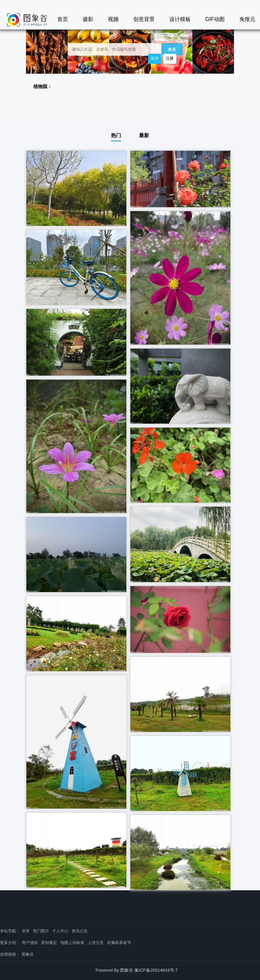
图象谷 (28, 954)
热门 (116, 135)
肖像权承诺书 (119, 943)
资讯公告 (80, 931)
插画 (99, 58)
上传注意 (96, 943)
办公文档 (129, 58)
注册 (170, 58)
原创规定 (49, 943)
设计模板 (180, 19)
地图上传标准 (72, 943)
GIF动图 (215, 19)
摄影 (88, 19)
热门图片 (41, 931)
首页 (63, 19)
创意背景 (144, 19)
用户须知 (30, 943)
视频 (113, 19)
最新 (144, 135)
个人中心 (60, 931)
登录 (155, 58)
